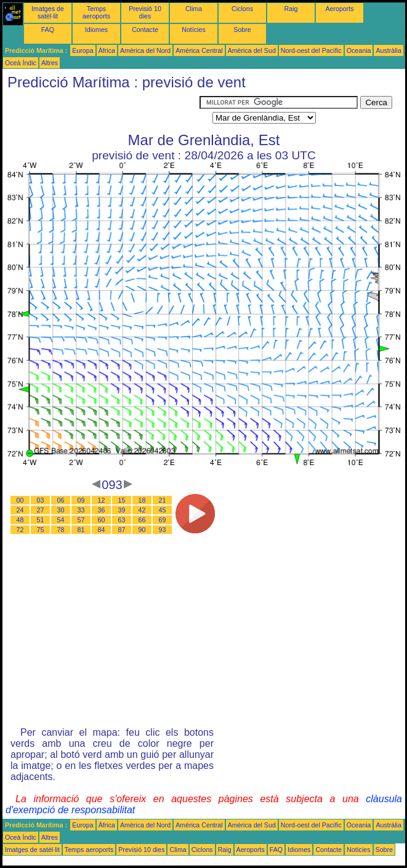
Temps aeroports (96, 12)
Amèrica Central (199, 50)
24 (20, 510)
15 (122, 500)
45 (163, 510)
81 (81, 530)
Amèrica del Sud (252, 50)
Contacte (145, 30)
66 (142, 520)
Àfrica (107, 50)
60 (102, 520)
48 (20, 520)
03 (41, 500)
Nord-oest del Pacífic (311, 50)
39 (122, 510)
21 (163, 500)
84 (102, 530)
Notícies (194, 30)
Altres (50, 63)
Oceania (359, 50)
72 (20, 530)
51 (41, 520)
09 (81, 500)
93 (163, 530)
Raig (291, 9)
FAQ (48, 30)
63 (122, 520)
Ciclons (242, 9)
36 (102, 510)
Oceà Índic (21, 63)
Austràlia (388, 50)
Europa (83, 50)
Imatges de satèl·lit (48, 12)
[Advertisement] (101, 111)
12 (102, 500)
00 (20, 500)
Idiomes (96, 30)
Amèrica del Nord (145, 50)
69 (163, 520)
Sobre (242, 30)
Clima (194, 9)
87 (122, 530)
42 (142, 510)
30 (61, 510)
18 (142, 500)
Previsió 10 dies (145, 12)
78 (61, 530)
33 (81, 510)
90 (142, 530)
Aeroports (339, 9)
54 (61, 520)
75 (41, 530)
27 (41, 510)
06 (61, 500)
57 (81, 520)
